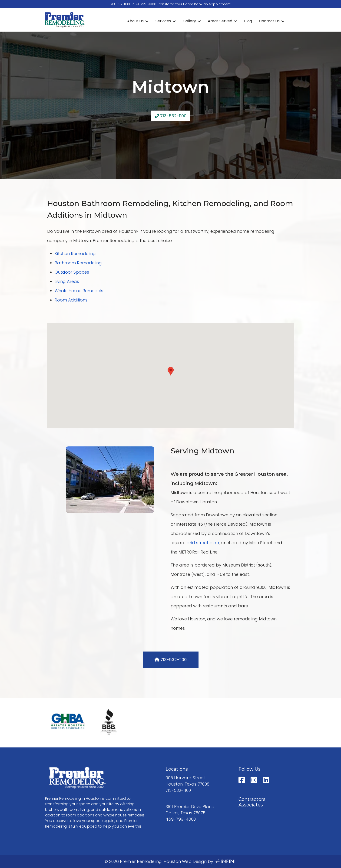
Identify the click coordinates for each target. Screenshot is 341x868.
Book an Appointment (212, 4)
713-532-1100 (120, 4)
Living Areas (67, 281)
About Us (135, 21)
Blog (248, 21)
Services (163, 21)
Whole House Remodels (79, 291)
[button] (171, 371)
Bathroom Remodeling (78, 263)
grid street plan (203, 543)
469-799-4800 (144, 4)
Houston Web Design (185, 861)
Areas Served (220, 21)
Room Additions (71, 300)
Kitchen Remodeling (75, 254)
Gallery (189, 21)
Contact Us (269, 21)
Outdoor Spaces (72, 272)
